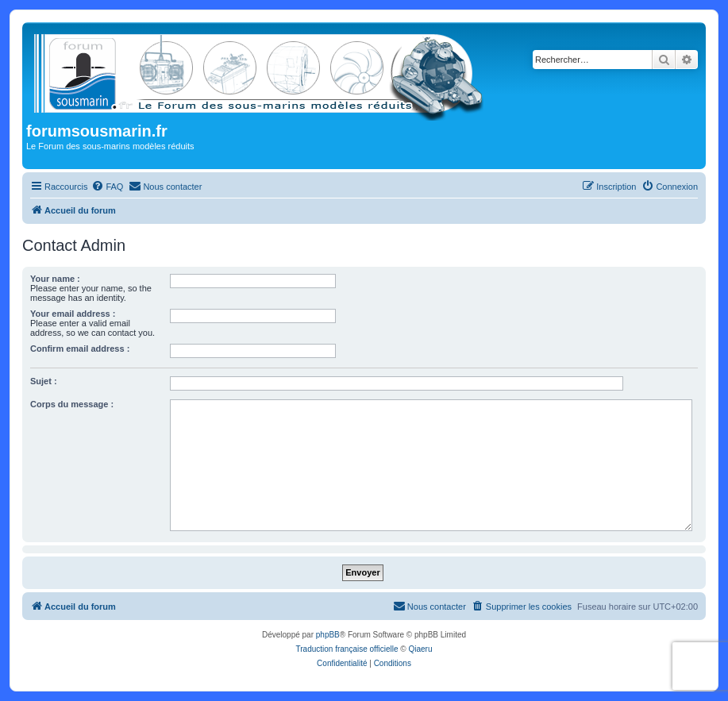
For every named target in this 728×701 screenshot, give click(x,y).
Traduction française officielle (347, 649)
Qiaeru (420, 649)
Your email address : (73, 314)
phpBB (328, 635)
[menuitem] (107, 187)
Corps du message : (72, 404)
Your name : (55, 279)
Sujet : (44, 381)
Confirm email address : (80, 349)
